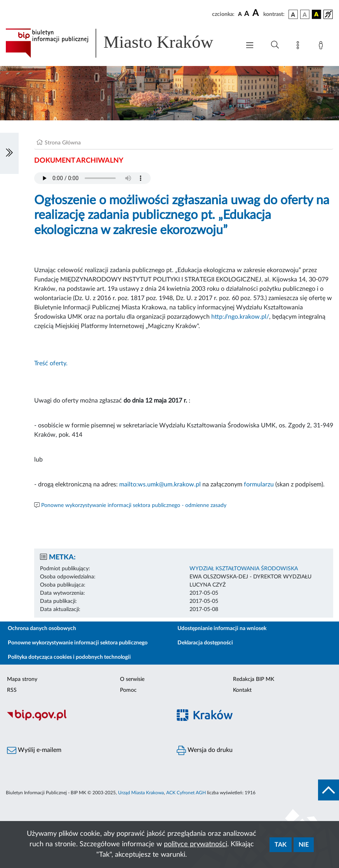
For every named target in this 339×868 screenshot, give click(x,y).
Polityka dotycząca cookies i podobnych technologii (69, 657)
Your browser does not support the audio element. (92, 178)
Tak (281, 845)
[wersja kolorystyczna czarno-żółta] (316, 14)
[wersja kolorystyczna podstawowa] (293, 14)
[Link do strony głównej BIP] (119, 43)
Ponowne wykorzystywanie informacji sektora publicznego (78, 643)
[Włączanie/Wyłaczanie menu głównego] (250, 46)
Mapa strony (22, 679)
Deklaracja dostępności (205, 643)
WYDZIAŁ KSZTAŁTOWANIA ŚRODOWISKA (244, 569)
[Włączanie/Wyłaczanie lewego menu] (9, 153)
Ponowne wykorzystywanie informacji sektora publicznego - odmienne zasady (134, 505)
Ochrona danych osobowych (42, 628)
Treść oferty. (51, 363)
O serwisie (132, 679)
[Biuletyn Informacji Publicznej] (85, 720)
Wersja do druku (205, 750)
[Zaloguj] (322, 47)
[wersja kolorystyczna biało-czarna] (305, 14)
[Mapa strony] (299, 47)
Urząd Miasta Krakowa (141, 793)
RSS (12, 690)
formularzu (259, 484)
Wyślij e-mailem (34, 750)
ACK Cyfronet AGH (186, 793)
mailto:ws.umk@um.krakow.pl (160, 484)
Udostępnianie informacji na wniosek (222, 628)
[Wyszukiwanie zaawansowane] (275, 45)
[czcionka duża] (257, 13)
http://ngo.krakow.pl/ (240, 317)
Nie (304, 845)
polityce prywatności (196, 844)
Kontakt (242, 690)
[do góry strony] (329, 790)
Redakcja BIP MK (254, 679)
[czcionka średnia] (247, 14)
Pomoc (128, 690)
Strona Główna (63, 143)
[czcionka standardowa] (240, 14)
